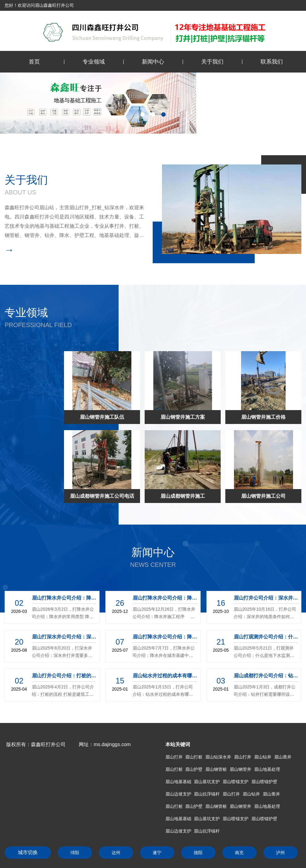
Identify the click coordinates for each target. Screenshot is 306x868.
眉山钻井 (263, 757)
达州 (116, 853)
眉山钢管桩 (216, 769)
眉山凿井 (283, 757)
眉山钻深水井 (218, 757)
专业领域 (94, 62)
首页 (34, 62)
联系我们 (272, 62)
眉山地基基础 (178, 782)
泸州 (280, 853)
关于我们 (212, 62)
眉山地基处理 (267, 769)
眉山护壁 (194, 769)
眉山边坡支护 (178, 794)
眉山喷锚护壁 (264, 782)
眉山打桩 (194, 757)
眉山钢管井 (240, 769)
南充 (239, 853)
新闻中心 (153, 62)
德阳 (198, 853)
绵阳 (75, 853)
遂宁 (157, 853)
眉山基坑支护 (207, 782)
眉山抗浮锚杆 (207, 794)
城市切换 (28, 852)
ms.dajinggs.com (112, 744)
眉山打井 (174, 757)
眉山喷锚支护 (236, 782)
